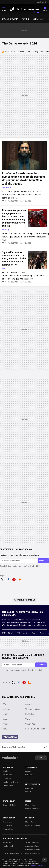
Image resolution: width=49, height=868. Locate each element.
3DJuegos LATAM (32, 842)
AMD (5, 729)
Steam (22, 52)
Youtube (14, 579)
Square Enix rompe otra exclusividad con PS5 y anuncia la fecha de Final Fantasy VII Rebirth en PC (14, 258)
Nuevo (45, 11)
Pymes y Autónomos (33, 826)
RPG (4, 269)
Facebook (8, 579)
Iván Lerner (13, 201)
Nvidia (6, 724)
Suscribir (43, 561)
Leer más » (15, 198)
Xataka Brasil (8, 846)
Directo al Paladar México (12, 853)
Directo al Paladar (9, 805)
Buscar (46, 747)
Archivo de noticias (26, 600)
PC (29, 52)
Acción (25, 19)
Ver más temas (10, 737)
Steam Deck (31, 724)
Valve (42, 633)
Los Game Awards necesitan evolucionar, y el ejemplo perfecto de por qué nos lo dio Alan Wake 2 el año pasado (23, 178)
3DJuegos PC (25, 9)
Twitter (2, 579)
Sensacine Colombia (33, 850)
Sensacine (29, 788)
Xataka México (8, 842)
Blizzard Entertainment (35, 729)
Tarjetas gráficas (33, 709)
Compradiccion (8, 829)
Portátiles (30, 714)
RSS (20, 579)
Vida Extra (29, 775)
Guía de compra (10, 19)
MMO (5, 714)
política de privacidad (32, 566)
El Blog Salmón (31, 822)
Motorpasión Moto (32, 809)
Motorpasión (30, 805)
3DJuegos (29, 771)
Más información (37, 865)
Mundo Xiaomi (8, 786)
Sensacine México (32, 846)
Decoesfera (7, 826)
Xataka (5, 771)
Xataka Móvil (8, 775)
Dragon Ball (38, 52)
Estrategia (38, 19)
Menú (4, 11)
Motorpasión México (33, 853)
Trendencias (8, 822)
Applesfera (7, 778)
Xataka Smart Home (10, 782)
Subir (39, 758)
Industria (7, 188)
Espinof (28, 792)
